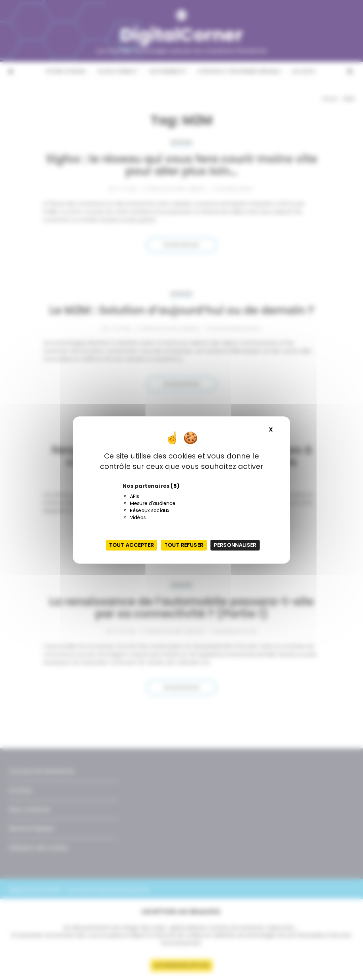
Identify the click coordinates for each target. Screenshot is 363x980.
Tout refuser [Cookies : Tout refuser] (184, 545)
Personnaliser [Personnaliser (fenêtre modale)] (235, 545)
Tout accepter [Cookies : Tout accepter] (131, 545)
